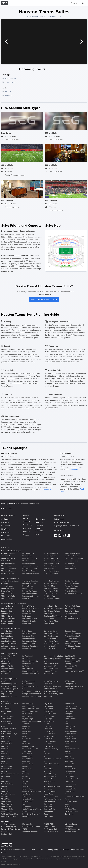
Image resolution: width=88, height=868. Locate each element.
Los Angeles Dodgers (30, 596)
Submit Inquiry (60, 519)
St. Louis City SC (71, 666)
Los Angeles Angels (30, 593)
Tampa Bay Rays (71, 586)
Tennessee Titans (71, 561)
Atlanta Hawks (7, 606)
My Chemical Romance (52, 799)
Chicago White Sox (9, 596)
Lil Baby (47, 724)
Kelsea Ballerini (49, 711)
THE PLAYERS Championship (49, 825)
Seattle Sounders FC (72, 661)
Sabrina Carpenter (72, 749)
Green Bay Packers (30, 558)
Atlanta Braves (7, 586)
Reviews (26, 532)
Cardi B (4, 789)
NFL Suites (5, 522)
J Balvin (25, 781)
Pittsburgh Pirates (50, 593)
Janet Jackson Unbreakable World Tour (32, 790)
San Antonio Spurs (72, 611)
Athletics (5, 583)
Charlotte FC (6, 664)
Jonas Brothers (28, 799)
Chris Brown (6, 801)
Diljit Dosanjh (28, 719)
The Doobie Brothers (73, 779)
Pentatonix (69, 716)
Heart (24, 771)
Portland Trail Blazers (73, 606)
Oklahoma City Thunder (53, 616)
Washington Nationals (73, 593)
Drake (25, 734)
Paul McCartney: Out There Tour (73, 710)
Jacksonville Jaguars (30, 566)
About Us (27, 522)
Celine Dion (6, 796)
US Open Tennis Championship (71, 825)
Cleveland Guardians (30, 581)
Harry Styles (27, 769)
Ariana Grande (7, 724)
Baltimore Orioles (8, 588)
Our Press (27, 528)
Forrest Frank (27, 756)
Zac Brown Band (71, 811)
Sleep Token (69, 761)
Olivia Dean (48, 816)
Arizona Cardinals (8, 553)
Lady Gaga (48, 719)
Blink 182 (5, 761)
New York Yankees (51, 588)
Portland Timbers (50, 671)
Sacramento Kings (72, 608)
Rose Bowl (48, 696)
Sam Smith (69, 751)
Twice (67, 799)
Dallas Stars (27, 631)
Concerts (4, 701)
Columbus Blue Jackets (10, 648)
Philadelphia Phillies (51, 591)
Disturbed (26, 726)
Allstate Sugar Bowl (9, 686)
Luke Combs (48, 746)
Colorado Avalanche (9, 646)
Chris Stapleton (7, 804)
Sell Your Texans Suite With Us (44, 299)
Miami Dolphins (50, 556)
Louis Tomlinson (50, 736)
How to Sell (40, 522)
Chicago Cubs (7, 593)
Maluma (47, 754)
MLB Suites (5, 529)
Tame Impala (70, 771)
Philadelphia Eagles (51, 571)
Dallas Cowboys (7, 573)
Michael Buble (49, 781)
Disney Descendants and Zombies (32, 723)
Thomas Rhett (70, 789)
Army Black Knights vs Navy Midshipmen (10, 690)
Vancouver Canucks (72, 641)
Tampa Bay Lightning (73, 633)
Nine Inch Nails (49, 809)
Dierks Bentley (28, 716)
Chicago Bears (7, 566)
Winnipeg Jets (70, 648)
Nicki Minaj (48, 806)
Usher (67, 804)
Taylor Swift (69, 776)
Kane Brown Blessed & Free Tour (31, 815)
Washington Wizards (73, 618)
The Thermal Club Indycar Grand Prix (51, 830)
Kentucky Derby (7, 834)
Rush (67, 746)
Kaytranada (48, 706)
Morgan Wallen (50, 791)
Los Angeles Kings (29, 641)
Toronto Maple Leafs (73, 636)
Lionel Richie (48, 731)
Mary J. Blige (48, 769)
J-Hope (25, 786)
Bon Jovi (4, 764)
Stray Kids (69, 766)
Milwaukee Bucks (50, 606)
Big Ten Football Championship (29, 682)
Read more (47, 490)
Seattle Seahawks (72, 556)
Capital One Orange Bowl (30, 687)
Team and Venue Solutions (39, 528)
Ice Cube (26, 774)
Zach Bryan (69, 814)
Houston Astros (28, 588)
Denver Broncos (28, 553)
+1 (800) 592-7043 (62, 522)
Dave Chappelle (28, 706)
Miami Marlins (28, 598)
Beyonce (4, 746)
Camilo (4, 786)
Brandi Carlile (6, 766)
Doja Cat (26, 729)
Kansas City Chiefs (30, 568)
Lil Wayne (47, 726)
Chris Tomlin (6, 806)
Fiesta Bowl (48, 684)
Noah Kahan (48, 811)
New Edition (48, 804)
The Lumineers (70, 784)
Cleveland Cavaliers (9, 618)
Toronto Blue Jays (71, 591)
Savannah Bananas (30, 832)
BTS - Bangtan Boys (9, 734)
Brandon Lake (7, 769)
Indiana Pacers (28, 613)
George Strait (27, 759)
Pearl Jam (68, 714)
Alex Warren (6, 719)
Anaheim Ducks (7, 631)
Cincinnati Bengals (8, 568)
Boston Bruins (7, 633)
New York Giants (50, 566)
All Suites (5, 519)
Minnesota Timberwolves (53, 608)
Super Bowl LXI (71, 568)
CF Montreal (6, 661)
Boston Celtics (7, 608)
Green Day (26, 761)
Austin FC (5, 659)
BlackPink (5, 756)
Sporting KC (69, 664)
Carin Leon (5, 791)
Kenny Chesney (49, 716)
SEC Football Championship (70, 682)
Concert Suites (7, 539)
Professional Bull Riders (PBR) (31, 828)
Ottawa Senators (50, 638)
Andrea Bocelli (7, 721)
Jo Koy (25, 796)
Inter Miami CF (28, 664)
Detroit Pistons (28, 606)
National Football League (11, 551)
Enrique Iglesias (28, 746)
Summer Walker (71, 769)
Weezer (68, 806)
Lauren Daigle (49, 721)
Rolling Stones (70, 739)
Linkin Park (48, 729)
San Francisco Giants (52, 598)
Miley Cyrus (48, 784)
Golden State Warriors (31, 608)
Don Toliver (27, 731)
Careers (26, 535)
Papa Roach (69, 704)
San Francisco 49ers (72, 553)
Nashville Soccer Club (31, 674)
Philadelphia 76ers (51, 621)
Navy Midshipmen (50, 689)
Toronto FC (69, 669)
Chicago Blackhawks (9, 643)
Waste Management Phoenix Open (73, 830)
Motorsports (27, 824)
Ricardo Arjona (70, 734)
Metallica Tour (49, 779)
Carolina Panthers (8, 563)
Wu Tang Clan (70, 809)
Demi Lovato (27, 714)
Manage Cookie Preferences (74, 850)
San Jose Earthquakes (73, 659)
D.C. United (5, 674)
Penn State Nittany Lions (53, 694)
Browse (74, 3)
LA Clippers (27, 616)
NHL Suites (5, 532)
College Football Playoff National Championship (32, 695)
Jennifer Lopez (28, 794)
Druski (25, 736)
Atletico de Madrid (8, 824)
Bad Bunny (5, 736)
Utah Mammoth (71, 638)
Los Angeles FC (28, 669)
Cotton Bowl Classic (51, 681)
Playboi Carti (70, 726)
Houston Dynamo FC (30, 661)
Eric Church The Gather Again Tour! (31, 750)
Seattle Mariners (71, 581)
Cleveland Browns (8, 571)
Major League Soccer (9, 654)
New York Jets (49, 568)
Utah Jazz (68, 616)
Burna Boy (5, 781)
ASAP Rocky (6, 709)
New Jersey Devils (50, 631)
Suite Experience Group (10, 504)
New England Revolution (53, 656)
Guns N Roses (28, 764)
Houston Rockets (29, 611)
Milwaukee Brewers (51, 581)
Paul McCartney (71, 706)
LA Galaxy (26, 666)
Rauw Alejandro (71, 731)
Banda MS (5, 739)
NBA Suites (6, 526)
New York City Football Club (52, 660)
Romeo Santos (70, 741)
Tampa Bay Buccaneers (74, 558)
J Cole (25, 784)
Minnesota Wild (29, 643)
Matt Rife (47, 771)
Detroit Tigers (28, 586)
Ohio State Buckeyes (51, 691)
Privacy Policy (53, 850)
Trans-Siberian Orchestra (74, 796)
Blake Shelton (7, 759)
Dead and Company (30, 711)
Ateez (3, 726)
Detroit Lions (27, 556)
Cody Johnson (7, 811)
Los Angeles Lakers (30, 618)
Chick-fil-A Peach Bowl (31, 691)
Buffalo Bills (6, 561)
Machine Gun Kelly (51, 749)
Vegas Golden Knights (73, 643)
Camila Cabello (7, 784)
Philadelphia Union (51, 669)
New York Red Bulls (51, 664)
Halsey (25, 766)
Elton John (26, 744)
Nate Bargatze (49, 801)
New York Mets (49, 586)
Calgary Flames (7, 638)
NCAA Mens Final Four (52, 686)
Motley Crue (48, 794)
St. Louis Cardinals (72, 583)
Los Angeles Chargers (31, 573)
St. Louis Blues (70, 631)
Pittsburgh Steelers (51, 573)
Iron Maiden (27, 779)
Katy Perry (48, 704)
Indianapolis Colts (29, 563)
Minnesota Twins (50, 583)
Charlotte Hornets (8, 613)
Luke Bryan (48, 744)
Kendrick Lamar (50, 714)
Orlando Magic (49, 618)
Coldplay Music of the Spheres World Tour (9, 815)
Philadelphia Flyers (51, 641)
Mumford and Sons (51, 796)
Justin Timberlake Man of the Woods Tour (32, 810)
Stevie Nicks (69, 764)
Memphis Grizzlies (29, 621)
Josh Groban (27, 801)
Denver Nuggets (7, 623)
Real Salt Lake (49, 674)
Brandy (4, 771)
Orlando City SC (50, 666)
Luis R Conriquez (50, 741)
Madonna (47, 751)
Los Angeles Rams (51, 553)
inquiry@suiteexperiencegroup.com (68, 526)
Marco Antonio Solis (51, 764)
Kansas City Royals (30, 591)
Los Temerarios (49, 734)
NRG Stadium (32, 16)
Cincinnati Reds (7, 598)
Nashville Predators (30, 648)
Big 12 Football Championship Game (9, 695)
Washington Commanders (70, 565)
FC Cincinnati (27, 656)
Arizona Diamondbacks (10, 581)
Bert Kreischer (6, 744)
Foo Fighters (27, 754)
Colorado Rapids (8, 669)
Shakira (68, 756)
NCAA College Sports (9, 679)
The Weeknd (70, 786)
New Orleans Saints (51, 563)
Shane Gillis (69, 759)
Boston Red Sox (7, 591)
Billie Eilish (5, 749)
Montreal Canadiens (30, 646)
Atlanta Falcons (7, 556)
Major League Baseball (10, 578)
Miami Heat (27, 623)
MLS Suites (5, 536)
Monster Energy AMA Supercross (52, 788)
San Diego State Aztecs (74, 686)
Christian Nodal (7, 809)
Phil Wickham (70, 719)
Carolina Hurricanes (9, 641)
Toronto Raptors (71, 613)
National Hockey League (11, 628)
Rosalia (68, 744)
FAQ (37, 534)
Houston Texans (29, 561)
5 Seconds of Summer (10, 704)
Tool (66, 794)
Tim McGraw (70, 791)
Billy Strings (6, 754)
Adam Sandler (7, 711)
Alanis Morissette (8, 716)
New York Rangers (51, 636)
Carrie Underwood (8, 794)
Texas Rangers (70, 588)
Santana (68, 754)
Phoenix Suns (49, 623)
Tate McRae (69, 774)
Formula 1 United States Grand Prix (10, 830)
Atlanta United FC (8, 656)
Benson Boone (7, 741)
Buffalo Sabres (7, 636)
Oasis (46, 814)
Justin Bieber (27, 806)
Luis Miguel (48, 739)
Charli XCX (5, 799)
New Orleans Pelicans (52, 611)
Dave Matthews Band (31, 709)
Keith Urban (48, 709)
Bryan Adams (6, 779)
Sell (83, 3)
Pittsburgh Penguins (51, 643)
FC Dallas (26, 659)
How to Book (41, 519)
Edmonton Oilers (29, 636)
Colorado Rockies (29, 583)
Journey (25, 804)
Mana (46, 756)
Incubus (25, 776)
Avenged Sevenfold (9, 729)
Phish (67, 721)
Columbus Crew (7, 671)
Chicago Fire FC (7, 666)
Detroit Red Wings (29, 633)
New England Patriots (52, 561)
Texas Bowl (69, 689)
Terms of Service (37, 850)
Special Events (7, 821)
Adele (3, 714)
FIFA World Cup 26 (8, 827)
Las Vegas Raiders (29, 571)
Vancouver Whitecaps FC (74, 671)
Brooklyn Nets (7, 611)
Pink (66, 724)
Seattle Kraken (49, 648)
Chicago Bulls (6, 616)
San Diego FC (70, 656)
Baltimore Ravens (8, 558)
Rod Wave (69, 736)
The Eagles (69, 781)
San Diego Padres (50, 596)
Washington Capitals (73, 646)
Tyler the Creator (71, 801)
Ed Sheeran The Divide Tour (31, 740)
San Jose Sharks (50, 646)
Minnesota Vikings (51, 558)
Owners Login (7, 508)
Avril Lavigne (6, 731)
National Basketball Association (14, 603)
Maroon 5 (47, 766)
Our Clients (28, 525)
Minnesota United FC (30, 671)
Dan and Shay (28, 704)
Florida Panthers (29, 638)
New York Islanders (51, 633)
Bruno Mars (6, 776)
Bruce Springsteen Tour (10, 774)
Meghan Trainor (50, 776)
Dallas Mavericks (8, 621)
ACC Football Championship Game (9, 682)
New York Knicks (50, 613)
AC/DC (4, 706)
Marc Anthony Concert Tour (52, 760)
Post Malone (70, 729)
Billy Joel (5, 751)
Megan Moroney (50, 774)
